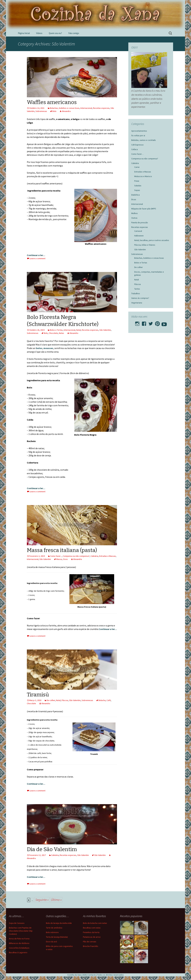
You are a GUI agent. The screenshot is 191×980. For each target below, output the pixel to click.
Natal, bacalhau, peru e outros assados (152, 240)
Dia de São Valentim (52, 849)
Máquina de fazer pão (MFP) (144, 209)
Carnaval (138, 231)
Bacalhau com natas (92, 928)
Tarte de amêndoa (54, 928)
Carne (137, 167)
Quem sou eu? (55, 33)
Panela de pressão (140, 222)
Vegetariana (137, 303)
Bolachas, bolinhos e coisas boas (65, 108)
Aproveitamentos (139, 131)
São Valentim (105, 330)
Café (109, 700)
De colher (51, 700)
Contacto (92, 975)
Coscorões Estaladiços (19, 948)
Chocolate (53, 333)
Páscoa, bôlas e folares (145, 245)
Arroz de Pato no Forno (19, 939)
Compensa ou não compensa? (76, 556)
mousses (48, 348)
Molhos (135, 213)
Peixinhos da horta (91, 932)
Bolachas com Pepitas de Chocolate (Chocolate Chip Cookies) (21, 931)
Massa (59, 559)
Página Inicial (24, 33)
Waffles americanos (52, 102)
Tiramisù (38, 695)
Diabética (135, 195)
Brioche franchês (91, 946)
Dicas (134, 199)
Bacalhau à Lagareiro (18, 952)
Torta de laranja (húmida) (57, 937)
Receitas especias (101, 108)
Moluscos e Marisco (143, 176)
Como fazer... (56, 556)
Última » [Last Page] (56, 900)
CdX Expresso (137, 145)
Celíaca (135, 149)
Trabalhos (136, 293)
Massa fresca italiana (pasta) (62, 550)
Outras (134, 218)
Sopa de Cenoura (17, 923)
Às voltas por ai (138, 135)
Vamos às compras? (140, 298)
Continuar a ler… (36, 255)
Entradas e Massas (107, 556)
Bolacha (102, 700)
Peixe (137, 181)
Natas (61, 333)
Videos (39, 33)
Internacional (86, 108)
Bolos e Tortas (56, 330)
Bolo (54, 111)
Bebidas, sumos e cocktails (144, 140)
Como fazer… (137, 154)
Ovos (65, 559)
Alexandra (66, 111)
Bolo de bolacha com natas (95, 923)
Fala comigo (74, 33)
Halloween (139, 236)
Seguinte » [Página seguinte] (42, 900)
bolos (39, 348)
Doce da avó (51, 942)
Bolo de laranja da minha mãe (59, 923)
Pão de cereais (90, 942)
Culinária (94, 556)
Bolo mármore (52, 932)
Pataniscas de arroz (92, 937)
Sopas (137, 190)
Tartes (137, 289)
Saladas (138, 186)
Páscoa (65, 700)
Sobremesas (41, 111)
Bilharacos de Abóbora (19, 943)
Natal (78, 330)
